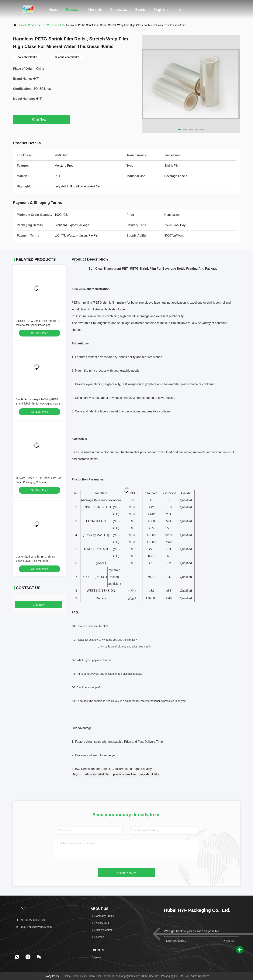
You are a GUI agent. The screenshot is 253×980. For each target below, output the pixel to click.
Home (53, 10)
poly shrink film (149, 774)
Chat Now (41, 119)
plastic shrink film (125, 774)
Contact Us (118, 10)
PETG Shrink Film (52, 25)
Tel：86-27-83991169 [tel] (30, 920)
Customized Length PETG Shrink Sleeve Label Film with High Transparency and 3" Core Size (35, 561)
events (140, 10)
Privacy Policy (51, 976)
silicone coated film (97, 774)
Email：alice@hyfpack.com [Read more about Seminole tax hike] (34, 927)
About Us (95, 10)
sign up (228, 941)
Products (73, 10)
